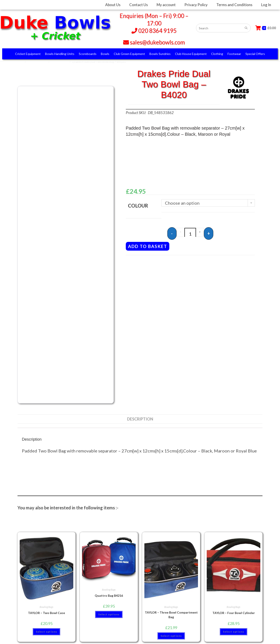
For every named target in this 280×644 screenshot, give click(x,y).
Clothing (217, 54)
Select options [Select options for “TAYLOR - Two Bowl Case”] (47, 632)
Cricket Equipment (28, 54)
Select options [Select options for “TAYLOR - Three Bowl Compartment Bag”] (171, 636)
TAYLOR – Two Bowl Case (46, 613)
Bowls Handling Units (60, 54)
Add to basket (148, 245)
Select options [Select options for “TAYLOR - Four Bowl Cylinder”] (234, 632)
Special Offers (255, 54)
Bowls (105, 54)
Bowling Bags (59, 62)
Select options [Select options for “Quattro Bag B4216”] (109, 614)
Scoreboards (88, 54)
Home (19, 62)
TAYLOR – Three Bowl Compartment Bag (171, 615)
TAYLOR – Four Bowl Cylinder (234, 613)
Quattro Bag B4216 (109, 596)
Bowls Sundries (160, 54)
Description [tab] (140, 419)
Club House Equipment (191, 54)
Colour (138, 206)
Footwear (234, 54)
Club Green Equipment (129, 54)
